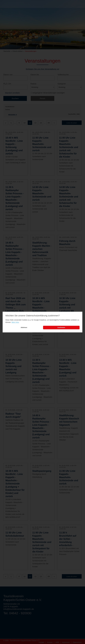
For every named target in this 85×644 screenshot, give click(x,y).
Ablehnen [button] (24, 328)
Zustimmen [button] (61, 328)
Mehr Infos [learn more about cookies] (15, 322)
